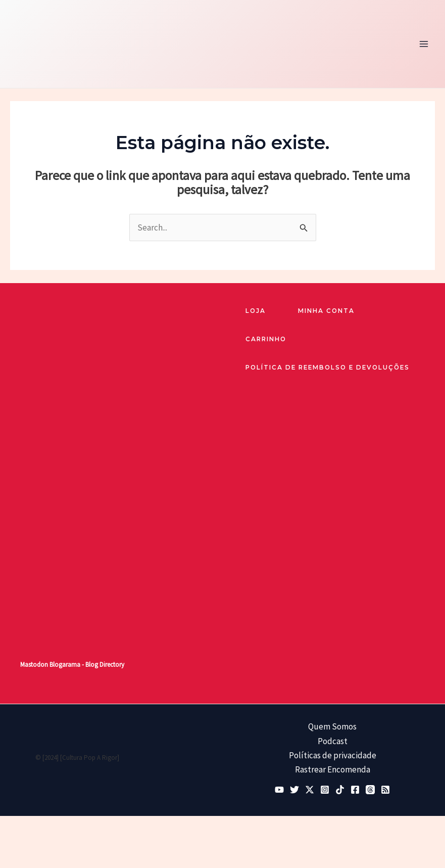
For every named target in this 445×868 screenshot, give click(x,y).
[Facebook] (355, 791)
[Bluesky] (294, 791)
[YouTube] (279, 791)
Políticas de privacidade (333, 757)
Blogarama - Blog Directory (87, 667)
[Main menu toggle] (424, 45)
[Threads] (370, 791)
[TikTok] (340, 791)
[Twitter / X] (310, 791)
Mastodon (34, 667)
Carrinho (267, 341)
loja (256, 313)
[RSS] (385, 791)
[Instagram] (325, 791)
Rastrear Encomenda (333, 771)
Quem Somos (332, 728)
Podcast (333, 743)
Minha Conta (329, 313)
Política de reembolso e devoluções (330, 373)
